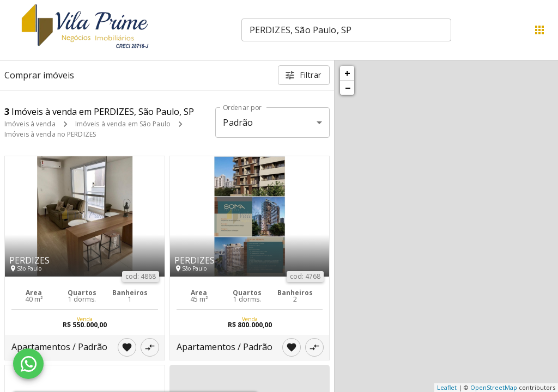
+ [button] (347, 73)
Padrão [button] (238, 122)
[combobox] (346, 30)
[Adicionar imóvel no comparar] (150, 347)
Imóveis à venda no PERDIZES (50, 134)
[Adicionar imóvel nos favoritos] (127, 347)
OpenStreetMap (494, 387)
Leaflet (447, 387)
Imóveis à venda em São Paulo (123, 124)
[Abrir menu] (539, 30)
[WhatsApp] (28, 364)
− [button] (348, 88)
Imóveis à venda (30, 124)
